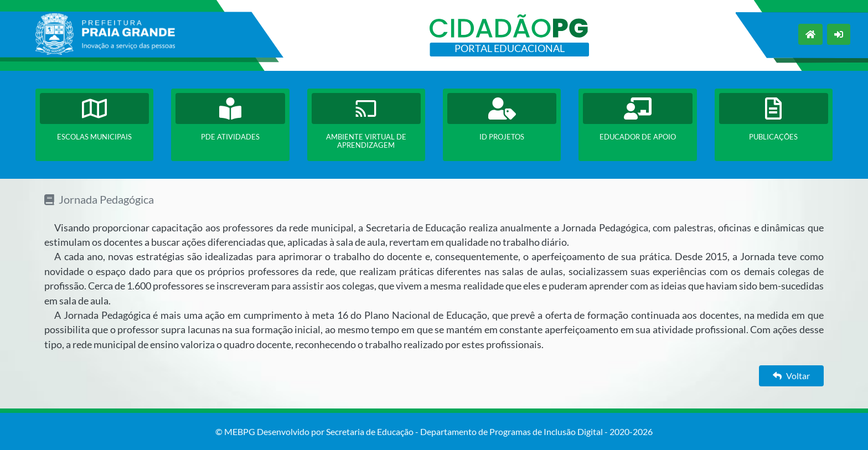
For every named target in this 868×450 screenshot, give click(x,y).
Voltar (791, 376)
